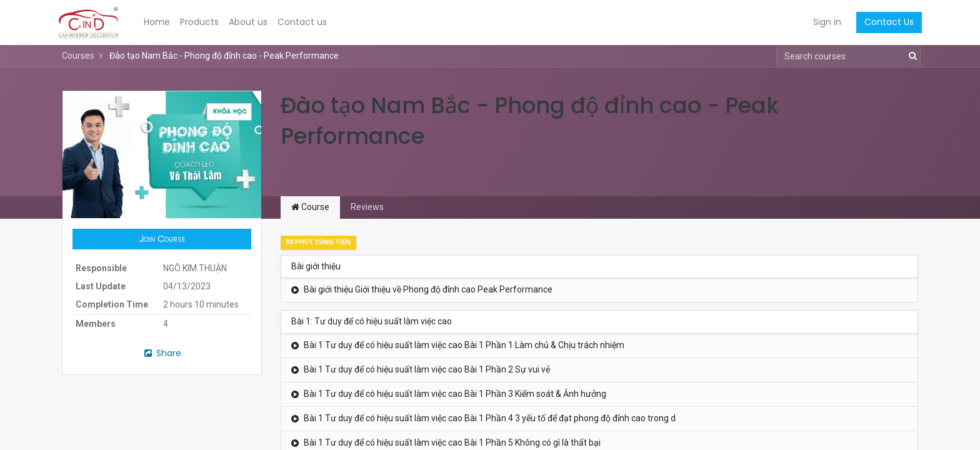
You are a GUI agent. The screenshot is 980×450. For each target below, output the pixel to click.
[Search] (910, 56)
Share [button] (162, 353)
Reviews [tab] (367, 207)
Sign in (823, 22)
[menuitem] (161, 22)
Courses (78, 56)
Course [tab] (310, 207)
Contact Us (885, 22)
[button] (162, 239)
